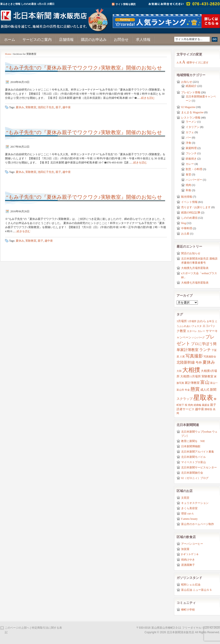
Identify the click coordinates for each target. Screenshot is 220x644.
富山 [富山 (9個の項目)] (205, 382)
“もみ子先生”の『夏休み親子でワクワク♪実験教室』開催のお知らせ (84, 68)
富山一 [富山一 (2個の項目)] (214, 383)
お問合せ (121, 40)
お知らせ (187, 82)
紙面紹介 (191, 86)
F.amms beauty (189, 519)
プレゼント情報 (191, 92)
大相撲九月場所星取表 (195, 268)
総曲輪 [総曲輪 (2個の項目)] (197, 405)
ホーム (10, 40)
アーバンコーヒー (192, 544)
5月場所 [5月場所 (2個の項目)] (192, 321)
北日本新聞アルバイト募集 (198, 452)
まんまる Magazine (192, 112)
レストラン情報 (191, 118)
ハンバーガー (194, 180)
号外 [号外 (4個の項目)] (199, 362)
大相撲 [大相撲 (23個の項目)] (191, 370)
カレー (190, 164)
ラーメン (191, 122)
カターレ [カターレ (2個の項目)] (192, 331)
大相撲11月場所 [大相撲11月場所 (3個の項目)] (190, 376)
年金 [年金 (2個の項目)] (187, 390)
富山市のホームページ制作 (198, 524)
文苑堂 (185, 498)
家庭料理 (191, 148)
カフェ (190, 132)
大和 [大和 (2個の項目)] (179, 371)
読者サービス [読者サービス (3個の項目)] (185, 409)
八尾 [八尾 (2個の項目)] (182, 357)
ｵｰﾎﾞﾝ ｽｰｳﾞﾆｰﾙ (190, 554)
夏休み (20, 107)
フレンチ (191, 153)
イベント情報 (189, 202)
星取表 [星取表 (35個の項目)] (203, 398)
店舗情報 (66, 40)
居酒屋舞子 (188, 565)
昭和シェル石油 (191, 585)
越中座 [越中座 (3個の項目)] (200, 409)
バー (188, 138)
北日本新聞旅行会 (192, 473)
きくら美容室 (189, 508)
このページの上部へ (17, 628)
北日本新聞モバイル (193, 457)
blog (184, 223)
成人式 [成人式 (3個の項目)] (205, 390)
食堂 (188, 174)
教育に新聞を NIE (193, 441)
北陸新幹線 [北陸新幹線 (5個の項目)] (186, 362)
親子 (58, 107)
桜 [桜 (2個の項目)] (186, 405)
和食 (188, 190)
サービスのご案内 (37, 40)
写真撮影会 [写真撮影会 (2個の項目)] (210, 357)
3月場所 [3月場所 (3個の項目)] (182, 321)
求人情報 (143, 40)
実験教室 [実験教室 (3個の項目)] (207, 376)
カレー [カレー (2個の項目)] (201, 331)
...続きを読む (147, 98)
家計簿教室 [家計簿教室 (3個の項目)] (192, 383)
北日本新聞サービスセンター (199, 467)
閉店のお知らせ (191, 253)
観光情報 (187, 197)
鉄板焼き (191, 159)
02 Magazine (188, 107)
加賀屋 (185, 549)
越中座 (67, 107)
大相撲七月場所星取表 (195, 283)
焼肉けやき (188, 560)
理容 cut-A (187, 514)
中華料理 (187, 228)
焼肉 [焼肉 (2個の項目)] (190, 405)
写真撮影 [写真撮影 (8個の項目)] (194, 356)
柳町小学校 (188, 610)
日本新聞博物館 (191, 446)
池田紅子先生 (46, 107)
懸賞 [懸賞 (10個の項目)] (195, 389)
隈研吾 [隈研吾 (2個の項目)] (208, 409)
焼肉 (188, 185)
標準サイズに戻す (198, 63)
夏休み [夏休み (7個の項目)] (209, 362)
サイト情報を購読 (126, 4)
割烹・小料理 (194, 169)
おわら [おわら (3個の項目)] (202, 321)
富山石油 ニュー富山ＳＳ (197, 590)
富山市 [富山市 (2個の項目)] (180, 390)
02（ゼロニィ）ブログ (195, 478)
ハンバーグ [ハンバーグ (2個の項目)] (198, 338)
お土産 (185, 234)
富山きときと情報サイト (55, 18)
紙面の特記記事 (191, 213)
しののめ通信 (189, 218)
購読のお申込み (94, 40)
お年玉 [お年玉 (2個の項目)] (211, 321)
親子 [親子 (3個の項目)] (213, 405)
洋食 (188, 143)
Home (8, 54)
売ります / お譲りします (196, 207)
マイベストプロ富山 (193, 462)
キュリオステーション (195, 503)
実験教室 (31, 107)
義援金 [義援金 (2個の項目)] (206, 405)
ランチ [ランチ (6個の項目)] (205, 350)
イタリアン (193, 127)
